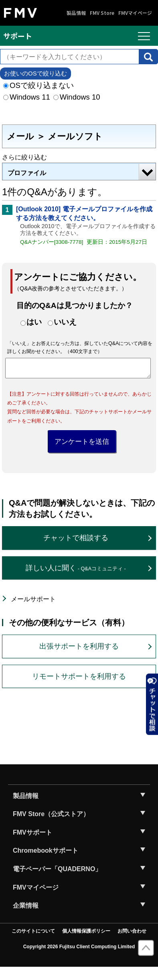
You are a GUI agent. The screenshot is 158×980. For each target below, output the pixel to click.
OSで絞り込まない (38, 85)
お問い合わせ (132, 944)
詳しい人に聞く (76, 580)
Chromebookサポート (46, 863)
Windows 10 (77, 97)
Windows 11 (27, 97)
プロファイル (27, 173)
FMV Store (102, 13)
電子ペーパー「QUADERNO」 (57, 882)
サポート (18, 36)
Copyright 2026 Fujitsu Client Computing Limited (79, 960)
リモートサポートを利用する (79, 689)
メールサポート (33, 612)
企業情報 (26, 918)
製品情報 (76, 13)
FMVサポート (32, 845)
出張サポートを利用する (79, 659)
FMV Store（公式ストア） (51, 827)
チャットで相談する (76, 551)
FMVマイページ (135, 13)
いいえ (65, 322)
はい (34, 322)
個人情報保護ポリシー (86, 944)
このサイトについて (33, 944)
